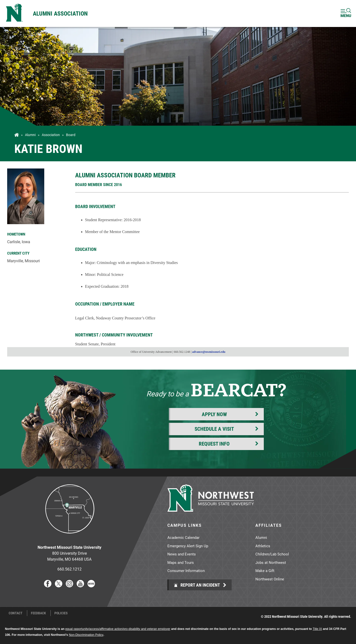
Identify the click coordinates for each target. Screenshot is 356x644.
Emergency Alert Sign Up (188, 546)
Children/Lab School (272, 554)
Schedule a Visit (214, 429)
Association (51, 135)
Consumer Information (186, 571)
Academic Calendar (183, 537)
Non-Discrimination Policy (86, 635)
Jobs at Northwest (271, 562)
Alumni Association (60, 13)
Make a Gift (265, 571)
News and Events (182, 554)
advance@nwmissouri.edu (209, 352)
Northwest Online (270, 579)
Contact (16, 613)
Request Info (214, 444)
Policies (61, 613)
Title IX (317, 629)
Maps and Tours (181, 562)
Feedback (38, 613)
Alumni (30, 135)
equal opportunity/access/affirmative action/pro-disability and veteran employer (118, 629)
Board (71, 135)
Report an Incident (197, 585)
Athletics (263, 546)
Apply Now (214, 414)
